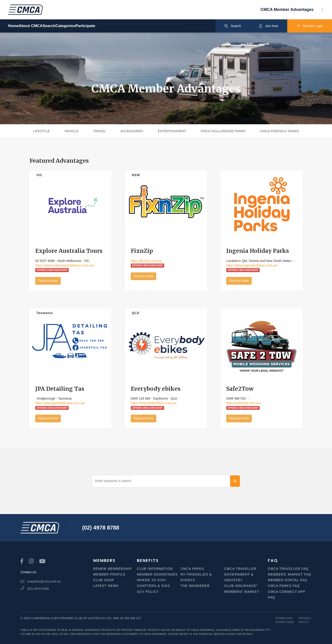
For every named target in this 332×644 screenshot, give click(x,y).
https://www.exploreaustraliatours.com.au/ (65, 265)
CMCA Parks (192, 569)
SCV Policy (148, 592)
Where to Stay (152, 580)
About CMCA (42, 26)
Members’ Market (242, 592)
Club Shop (104, 580)
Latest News (106, 586)
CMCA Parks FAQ (284, 586)
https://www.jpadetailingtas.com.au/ (60, 403)
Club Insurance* (241, 586)
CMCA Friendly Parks (280, 131)
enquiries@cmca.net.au (41, 581)
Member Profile (109, 574)
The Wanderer (195, 586)
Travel (100, 131)
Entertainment (172, 131)
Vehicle (72, 131)
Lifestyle (41, 131)
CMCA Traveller (240, 569)
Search (72, 26)
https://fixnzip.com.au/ (146, 261)
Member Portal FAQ (288, 580)
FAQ (273, 560)
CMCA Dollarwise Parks (223, 131)
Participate (131, 26)
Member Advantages (157, 574)
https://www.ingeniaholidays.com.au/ (252, 265)
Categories (100, 26)
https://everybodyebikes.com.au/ (154, 403)
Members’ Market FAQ (290, 574)
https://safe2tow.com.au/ (243, 403)
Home (13, 26)
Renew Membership (113, 569)
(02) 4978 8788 (101, 528)
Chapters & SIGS (153, 586)
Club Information (155, 569)
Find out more (48, 281)
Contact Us (28, 572)
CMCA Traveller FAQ (288, 569)
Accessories (132, 131)
